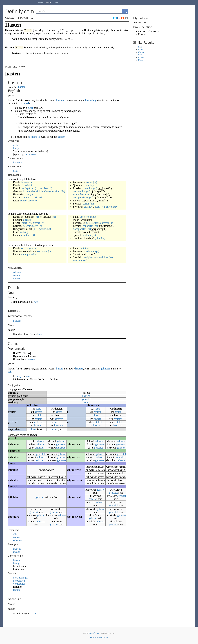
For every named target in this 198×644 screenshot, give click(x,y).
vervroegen (27, 248)
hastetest (38, 422)
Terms (105, 637)
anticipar (103, 257)
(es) (92, 204)
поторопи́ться (81, 197)
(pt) (95, 182)
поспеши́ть (79, 191)
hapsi (41, 334)
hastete (79, 369)
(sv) (91, 207)
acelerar (90, 223)
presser (36, 223)
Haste (140, 55)
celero (23, 201)
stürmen (17, 540)
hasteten (59, 419)
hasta (97, 207)
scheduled (35, 137)
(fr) (37, 188)
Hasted (141, 47)
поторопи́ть (80, 229)
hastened (24, 103)
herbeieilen (19, 581)
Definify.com (94, 633)
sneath (16, 275)
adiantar (90, 251)
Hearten (141, 57)
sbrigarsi (37, 197)
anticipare (27, 254)
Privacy (93, 637)
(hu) (32, 194)
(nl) (31, 182)
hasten (26, 191)
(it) (33, 235)
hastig (16, 563)
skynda (110, 207)
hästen (22, 87)
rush (15, 145)
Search (48, 3)
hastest (38, 412)
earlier (61, 137)
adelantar (78, 260)
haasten (25, 182)
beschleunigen (31, 226)
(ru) (95, 188)
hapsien (17, 321)
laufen (16, 590)
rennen (17, 537)
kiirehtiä (27, 220)
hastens (60, 100)
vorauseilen (19, 584)
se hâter (44, 188)
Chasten (141, 52)
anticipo (84, 248)
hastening (90, 100)
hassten (31, 359)
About (100, 637)
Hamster (141, 60)
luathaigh (24, 232)
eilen (57, 191)
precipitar (88, 257)
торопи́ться (79, 194)
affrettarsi (26, 197)
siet (28, 194)
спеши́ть (88, 188)
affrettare (26, 235)
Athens (17, 272)
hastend (86, 396)
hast (36, 302)
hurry (16, 148)
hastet (59, 369)
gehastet (105, 369)
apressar (105, 223)
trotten (17, 552)
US (144, 31)
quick (31, 108)
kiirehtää (27, 185)
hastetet (58, 422)
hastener (18, 162)
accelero (32, 201)
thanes (16, 278)
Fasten (141, 50)
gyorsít (42, 229)
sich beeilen (42, 191)
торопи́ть (88, 226)
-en (144, 23)
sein (10, 372)
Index (56, 3)
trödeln (17, 549)
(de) (33, 191)
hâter (25, 223)
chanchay (89, 185)
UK (140, 31)
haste (16, 171)
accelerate (31, 154)
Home (40, 3)
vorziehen (42, 251)
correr (89, 182)
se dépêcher (28, 188)
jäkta (86, 207)
